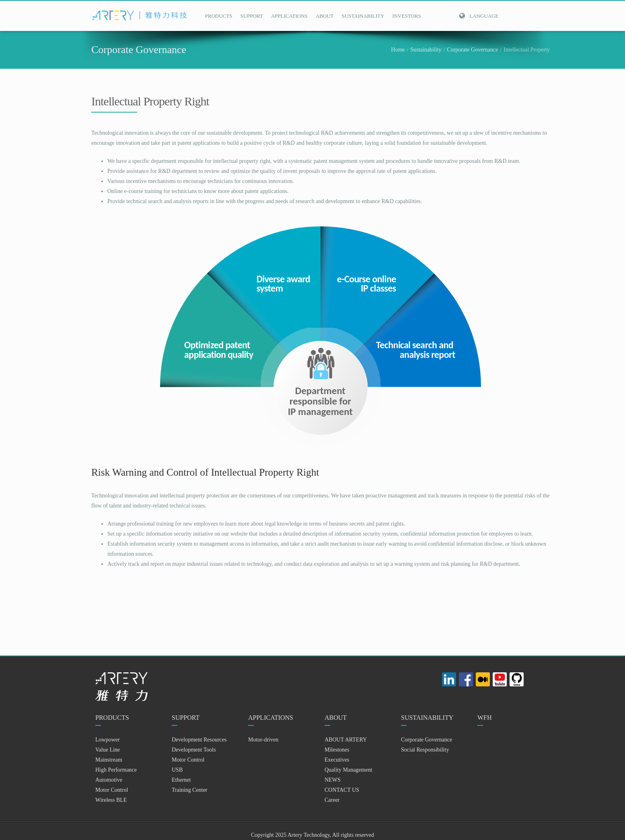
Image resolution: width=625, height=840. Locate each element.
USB (177, 770)
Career (332, 800)
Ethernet (181, 780)
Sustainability (426, 50)
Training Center (190, 790)
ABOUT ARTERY (346, 740)
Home (398, 50)
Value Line (108, 750)
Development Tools (194, 750)
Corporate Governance (472, 50)
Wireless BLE (111, 800)
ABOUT (325, 16)
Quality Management (348, 770)
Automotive (109, 780)
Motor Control (112, 790)
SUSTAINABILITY (363, 16)
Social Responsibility (425, 750)
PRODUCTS (219, 16)
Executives (337, 760)
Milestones (337, 750)
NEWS (333, 780)
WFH (485, 718)
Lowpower (108, 740)
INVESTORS (406, 16)
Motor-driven (263, 740)
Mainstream (109, 760)
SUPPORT (251, 16)
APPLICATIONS (289, 16)
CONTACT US (342, 790)
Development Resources (199, 740)
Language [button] (479, 16)
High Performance (116, 770)
